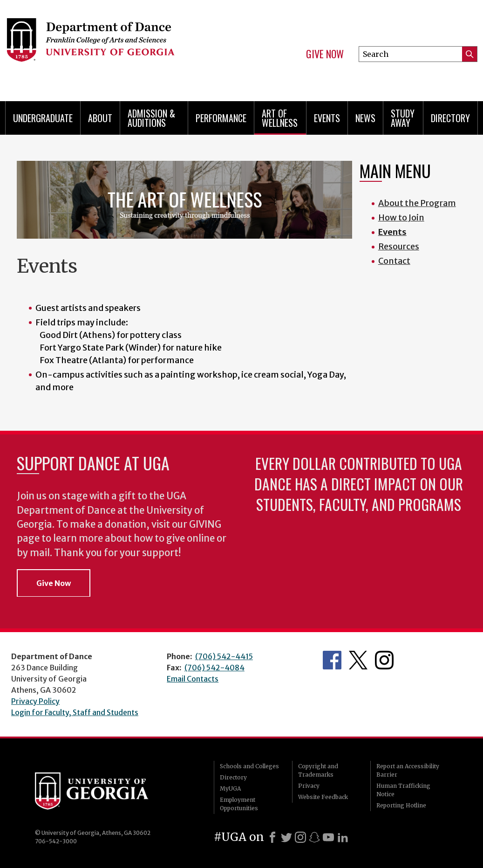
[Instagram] (300, 837)
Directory (450, 118)
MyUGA (230, 789)
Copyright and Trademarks (318, 770)
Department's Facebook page (332, 660)
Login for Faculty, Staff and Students (75, 712)
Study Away (403, 118)
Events (327, 118)
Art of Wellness (280, 118)
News (365, 118)
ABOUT (100, 118)
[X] (286, 837)
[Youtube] (328, 837)
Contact (394, 261)
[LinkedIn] (343, 837)
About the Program (417, 203)
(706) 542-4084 (214, 668)
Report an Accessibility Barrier (408, 770)
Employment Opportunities (239, 804)
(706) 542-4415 (224, 656)
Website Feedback (323, 797)
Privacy (309, 786)
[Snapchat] (314, 837)
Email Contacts (193, 679)
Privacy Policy (35, 701)
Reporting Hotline (401, 805)
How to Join (401, 217)
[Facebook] (272, 837)
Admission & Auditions (151, 118)
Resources (399, 246)
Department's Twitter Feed (358, 660)
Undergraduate (43, 118)
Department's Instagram (384, 660)
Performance (221, 118)
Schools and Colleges (249, 766)
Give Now (325, 54)
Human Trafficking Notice (403, 790)
